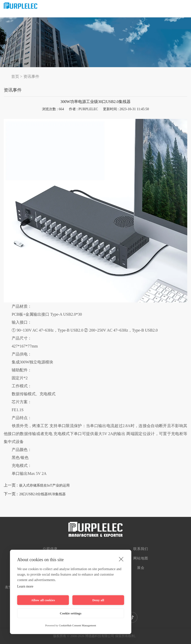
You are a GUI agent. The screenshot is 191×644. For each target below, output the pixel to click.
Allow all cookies (43, 600)
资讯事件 (31, 76)
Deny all (98, 600)
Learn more (25, 586)
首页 (15, 76)
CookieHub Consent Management (78, 625)
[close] (121, 559)
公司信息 (50, 549)
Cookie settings (71, 613)
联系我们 (141, 549)
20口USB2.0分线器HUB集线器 (42, 494)
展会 (141, 568)
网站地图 (141, 558)
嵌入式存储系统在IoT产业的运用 (44, 485)
